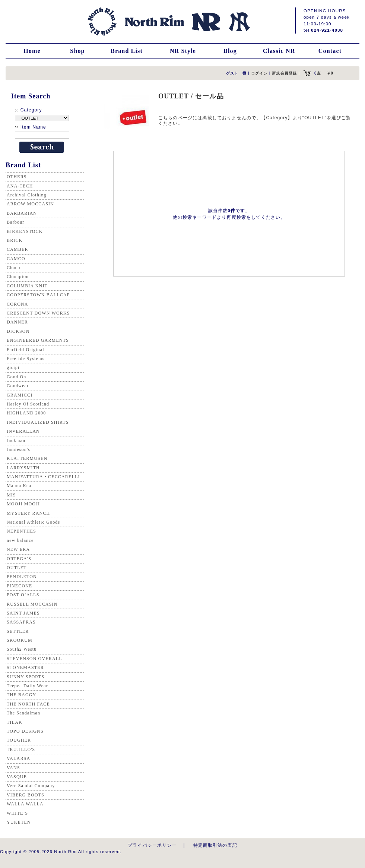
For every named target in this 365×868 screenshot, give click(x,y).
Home (32, 51)
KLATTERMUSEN (27, 458)
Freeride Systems (26, 359)
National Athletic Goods (33, 522)
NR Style (183, 51)
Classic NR (279, 51)
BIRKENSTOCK (25, 231)
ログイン (259, 73)
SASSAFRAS (21, 622)
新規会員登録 (284, 73)
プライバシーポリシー (152, 845)
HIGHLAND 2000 (26, 413)
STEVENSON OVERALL (34, 659)
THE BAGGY (21, 695)
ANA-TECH (20, 186)
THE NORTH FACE (28, 704)
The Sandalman (23, 713)
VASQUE (17, 777)
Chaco (13, 268)
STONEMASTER (25, 667)
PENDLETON (22, 577)
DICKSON (18, 331)
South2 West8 (22, 649)
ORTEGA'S (19, 559)
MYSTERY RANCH (28, 513)
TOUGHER (19, 740)
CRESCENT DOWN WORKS (38, 313)
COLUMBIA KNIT (27, 286)
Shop (77, 51)
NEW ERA (18, 549)
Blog (230, 51)
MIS (11, 495)
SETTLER (18, 631)
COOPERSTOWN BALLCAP (38, 295)
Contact (330, 51)
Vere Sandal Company (31, 786)
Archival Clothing (27, 195)
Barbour (15, 222)
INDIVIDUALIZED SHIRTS (38, 422)
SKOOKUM (20, 640)
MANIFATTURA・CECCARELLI (43, 477)
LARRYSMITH (23, 468)
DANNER (17, 322)
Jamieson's (18, 449)
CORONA (18, 304)
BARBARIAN (22, 213)
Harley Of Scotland (28, 404)
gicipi (13, 367)
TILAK (15, 722)
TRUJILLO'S (21, 749)
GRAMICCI (20, 395)
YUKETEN (19, 822)
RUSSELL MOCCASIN (32, 604)
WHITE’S (17, 813)
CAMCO (16, 259)
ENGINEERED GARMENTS (38, 340)
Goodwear (18, 386)
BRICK (15, 240)
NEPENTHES (21, 531)
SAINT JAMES (23, 613)
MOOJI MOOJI (23, 504)
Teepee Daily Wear (27, 686)
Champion (18, 277)
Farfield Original (26, 350)
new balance (20, 540)
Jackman (16, 441)
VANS (13, 768)
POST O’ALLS (23, 595)
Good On (16, 377)
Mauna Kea (19, 486)
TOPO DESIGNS (25, 731)
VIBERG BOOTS (26, 795)
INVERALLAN (23, 431)
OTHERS (17, 177)
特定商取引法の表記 (215, 845)
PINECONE (20, 586)
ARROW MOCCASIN (30, 204)
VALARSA (18, 758)
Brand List (127, 51)
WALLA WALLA (25, 804)
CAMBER (18, 249)
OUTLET (17, 568)
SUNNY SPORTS (26, 677)
